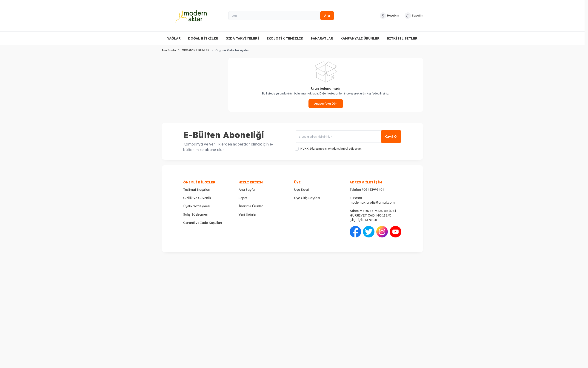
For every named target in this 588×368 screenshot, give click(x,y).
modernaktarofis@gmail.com (372, 203)
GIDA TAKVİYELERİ (242, 38)
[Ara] (281, 16)
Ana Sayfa (169, 50)
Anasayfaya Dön (326, 104)
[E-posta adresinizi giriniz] (348, 137)
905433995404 (373, 190)
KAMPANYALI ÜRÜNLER (360, 38)
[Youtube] (395, 232)
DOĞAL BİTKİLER (203, 38)
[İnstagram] (382, 232)
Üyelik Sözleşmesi (197, 206)
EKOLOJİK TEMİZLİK (285, 38)
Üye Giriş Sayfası (307, 198)
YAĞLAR (174, 38)
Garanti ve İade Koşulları (203, 223)
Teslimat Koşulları (197, 190)
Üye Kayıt (301, 190)
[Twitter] (369, 232)
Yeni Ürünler (248, 214)
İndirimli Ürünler (251, 206)
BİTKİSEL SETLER (402, 38)
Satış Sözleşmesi (196, 214)
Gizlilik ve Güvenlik (197, 198)
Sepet (243, 198)
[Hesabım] (389, 16)
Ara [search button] (327, 16)
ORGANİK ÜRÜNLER (196, 50)
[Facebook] (355, 232)
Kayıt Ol (391, 137)
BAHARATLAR (322, 38)
